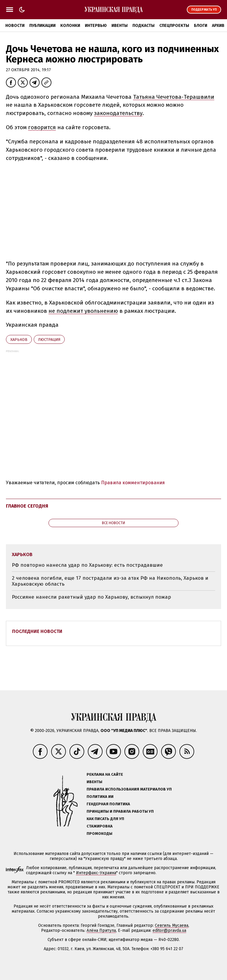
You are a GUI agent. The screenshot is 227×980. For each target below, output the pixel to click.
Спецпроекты (174, 26)
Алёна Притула (101, 930)
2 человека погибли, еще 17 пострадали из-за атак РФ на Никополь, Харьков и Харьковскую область (110, 581)
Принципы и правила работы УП (120, 811)
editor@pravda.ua (169, 930)
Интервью (96, 26)
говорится (42, 127)
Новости (15, 26)
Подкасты (144, 26)
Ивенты (120, 26)
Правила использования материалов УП (129, 789)
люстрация (49, 340)
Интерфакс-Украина (96, 873)
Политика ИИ (100, 797)
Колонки (70, 26)
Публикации (42, 26)
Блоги (201, 26)
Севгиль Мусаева (172, 925)
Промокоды (99, 834)
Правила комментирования (133, 483)
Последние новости (37, 631)
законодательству (118, 113)
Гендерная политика (108, 804)
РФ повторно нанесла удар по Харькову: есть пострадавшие (87, 565)
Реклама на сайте (105, 774)
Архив (218, 26)
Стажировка (100, 826)
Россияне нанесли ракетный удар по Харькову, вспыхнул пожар (91, 597)
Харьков (19, 340)
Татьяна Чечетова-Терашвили (174, 97)
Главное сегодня (27, 506)
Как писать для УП (105, 819)
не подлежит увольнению (83, 311)
